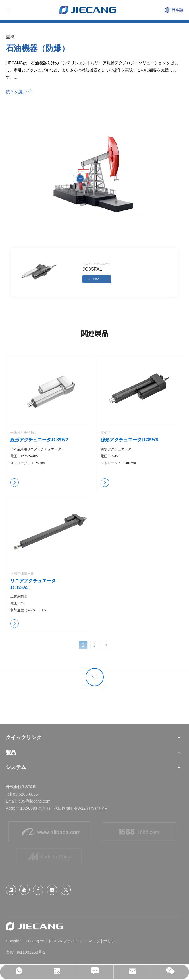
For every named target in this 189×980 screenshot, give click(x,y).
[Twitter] (66, 890)
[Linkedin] (11, 890)
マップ (94, 941)
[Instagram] (52, 890)
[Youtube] (24, 890)
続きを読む (16, 92)
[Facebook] (38, 890)
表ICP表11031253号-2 (26, 952)
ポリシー (111, 941)
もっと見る (94, 279)
